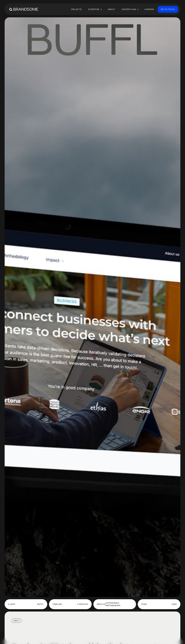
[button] (95, 9)
